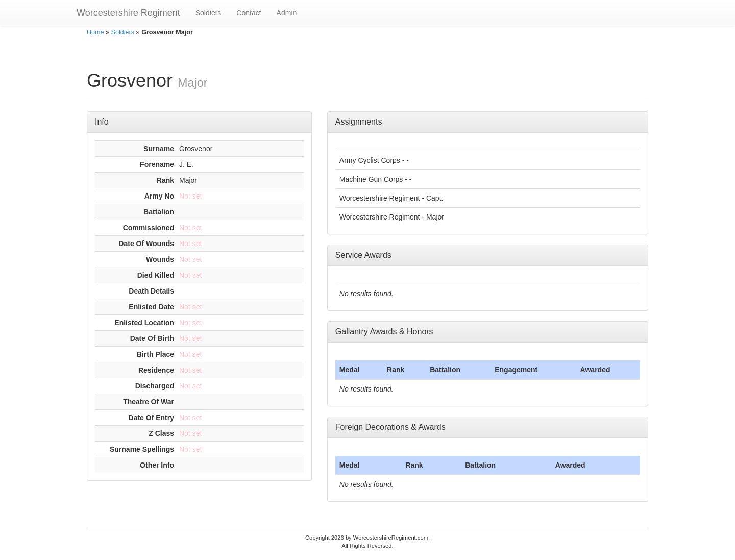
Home (95, 32)
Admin (287, 13)
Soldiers (209, 13)
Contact (249, 13)
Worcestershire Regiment (128, 13)
